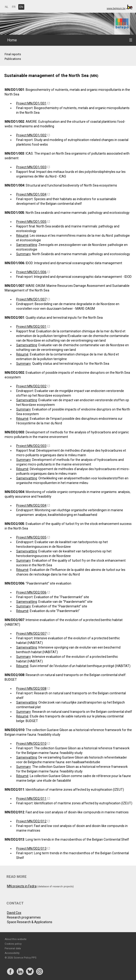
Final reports (13, 54)
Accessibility (12, 953)
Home (12, 40)
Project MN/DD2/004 (31, 505)
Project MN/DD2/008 (31, 689)
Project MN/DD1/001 (31, 103)
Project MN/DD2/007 (31, 634)
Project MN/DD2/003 (31, 446)
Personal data (13, 948)
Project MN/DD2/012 (31, 821)
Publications (13, 59)
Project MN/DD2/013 (31, 848)
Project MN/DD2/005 (31, 537)
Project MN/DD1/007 (31, 299)
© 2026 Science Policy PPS (20, 958)
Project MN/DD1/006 (31, 272)
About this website (15, 939)
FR (14, 7)
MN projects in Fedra (22, 886)
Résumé (22, 236)
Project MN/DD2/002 (31, 386)
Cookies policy (13, 944)
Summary (23, 254)
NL (7, 7)
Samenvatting (27, 245)
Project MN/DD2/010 (31, 744)
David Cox (14, 913)
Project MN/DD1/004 (31, 194)
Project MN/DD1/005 (31, 222)
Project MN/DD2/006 (31, 592)
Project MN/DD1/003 (31, 167)
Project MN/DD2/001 (31, 327)
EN (21, 7)
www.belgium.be (116, 8)
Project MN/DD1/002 (31, 135)
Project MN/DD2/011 (31, 799)
